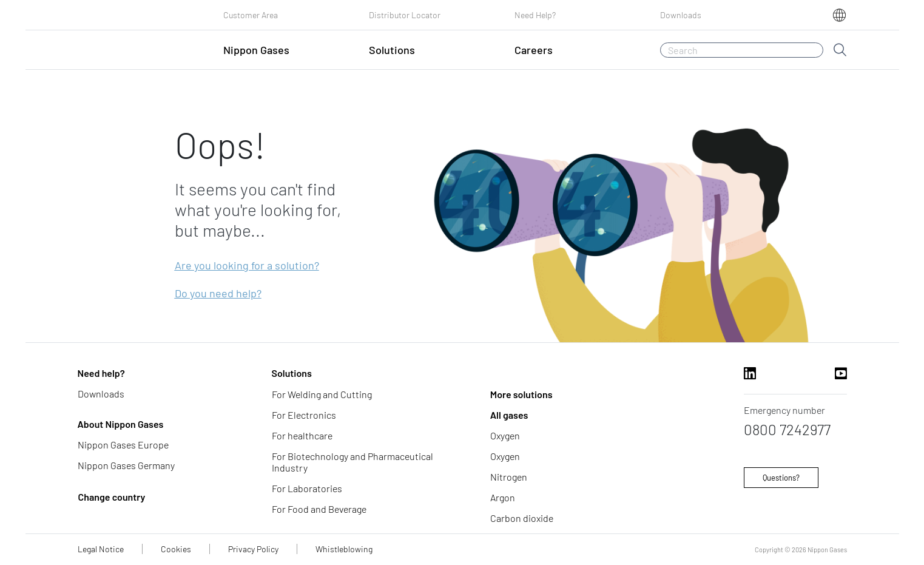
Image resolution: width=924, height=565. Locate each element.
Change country (112, 497)
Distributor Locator (405, 15)
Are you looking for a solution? (247, 265)
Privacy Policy (253, 549)
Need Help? (535, 15)
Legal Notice (101, 549)
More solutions (521, 394)
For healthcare (302, 435)
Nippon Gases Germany (126, 465)
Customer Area (251, 15)
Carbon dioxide (522, 518)
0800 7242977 (787, 429)
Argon (503, 497)
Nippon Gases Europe (123, 445)
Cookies (176, 549)
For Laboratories (307, 488)
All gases (509, 415)
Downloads (681, 15)
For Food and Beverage (319, 509)
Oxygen (505, 435)
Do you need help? (218, 293)
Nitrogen (509, 477)
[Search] (742, 50)
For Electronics (304, 415)
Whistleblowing (344, 549)
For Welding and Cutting (322, 394)
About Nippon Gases (121, 424)
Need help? (101, 373)
